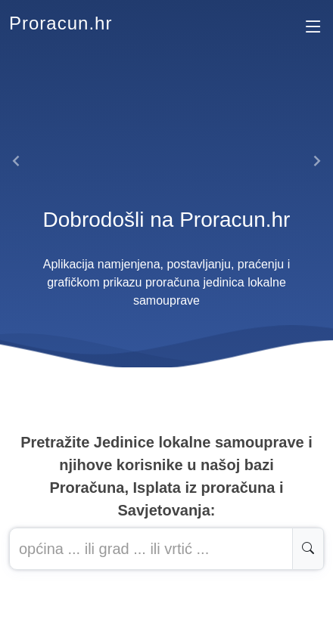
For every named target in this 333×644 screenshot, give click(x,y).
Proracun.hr (61, 23)
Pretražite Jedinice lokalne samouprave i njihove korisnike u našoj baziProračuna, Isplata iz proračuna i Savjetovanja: (166, 476)
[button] (17, 161)
